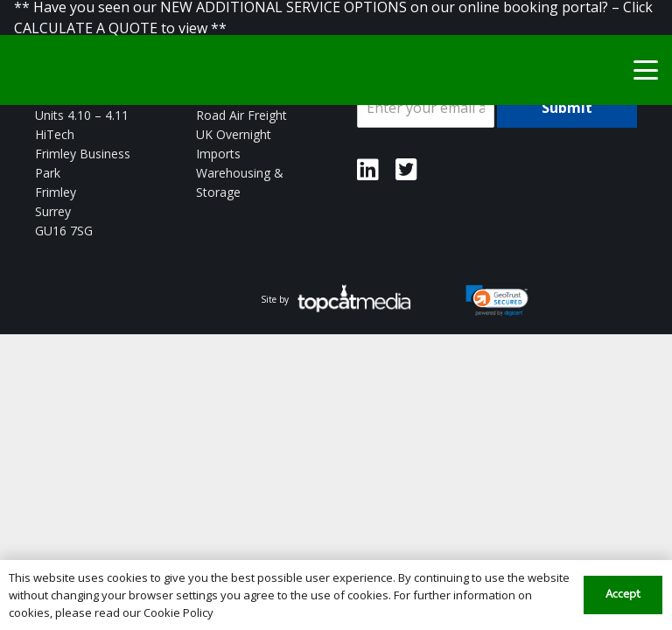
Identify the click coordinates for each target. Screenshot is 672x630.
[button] (646, 70)
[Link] (368, 170)
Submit (567, 108)
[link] (497, 301)
